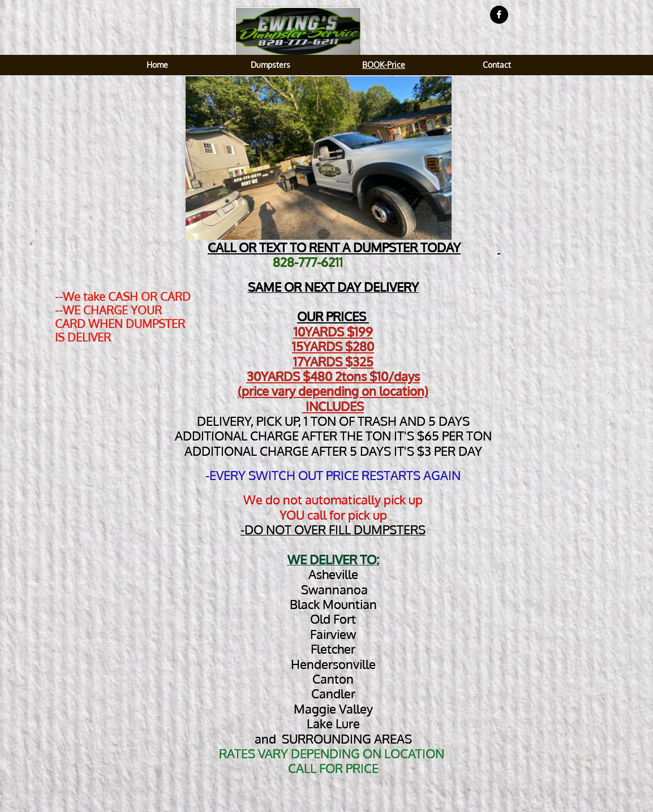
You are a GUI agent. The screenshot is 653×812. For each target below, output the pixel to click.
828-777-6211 (308, 262)
